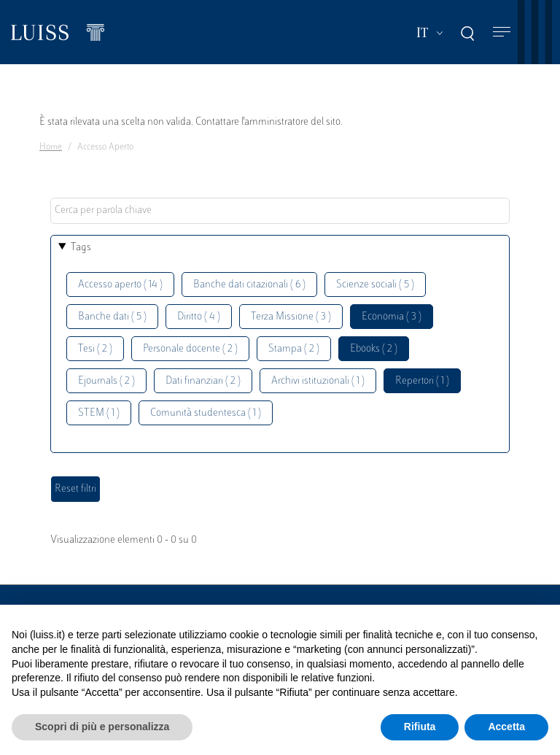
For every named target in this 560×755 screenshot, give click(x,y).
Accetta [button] (506, 727)
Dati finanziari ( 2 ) (203, 381)
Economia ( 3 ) (392, 317)
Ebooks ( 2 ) (374, 349)
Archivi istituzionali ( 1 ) (318, 381)
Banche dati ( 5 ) (112, 317)
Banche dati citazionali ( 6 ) (249, 285)
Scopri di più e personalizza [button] (102, 727)
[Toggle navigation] (502, 32)
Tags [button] (81, 248)
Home (51, 147)
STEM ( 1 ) (99, 413)
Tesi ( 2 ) (95, 349)
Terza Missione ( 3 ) (291, 317)
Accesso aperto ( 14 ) (120, 285)
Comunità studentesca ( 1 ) (206, 413)
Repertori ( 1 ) (422, 381)
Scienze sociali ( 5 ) (375, 285)
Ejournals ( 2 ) (106, 381)
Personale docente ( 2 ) (190, 349)
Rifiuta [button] (420, 727)
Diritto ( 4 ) (199, 317)
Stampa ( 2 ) (294, 349)
